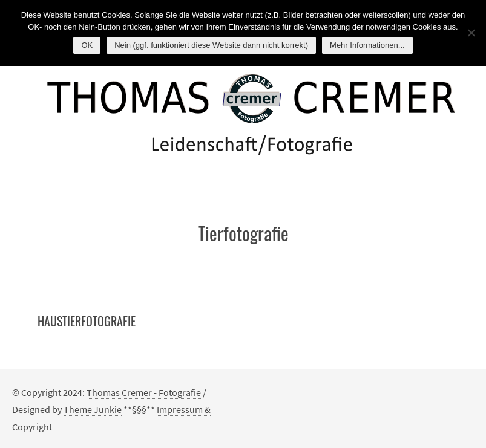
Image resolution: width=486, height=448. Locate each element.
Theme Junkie (93, 409)
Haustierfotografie (87, 321)
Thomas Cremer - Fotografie (144, 392)
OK (87, 45)
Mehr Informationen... (367, 45)
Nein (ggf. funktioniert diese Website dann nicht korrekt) (211, 45)
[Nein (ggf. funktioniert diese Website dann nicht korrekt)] (471, 33)
